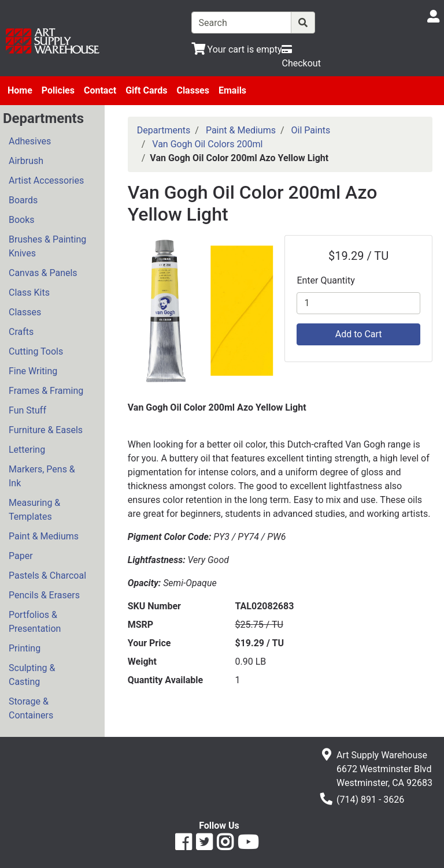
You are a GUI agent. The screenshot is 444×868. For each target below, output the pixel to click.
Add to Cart (359, 334)
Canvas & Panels (43, 273)
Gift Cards (146, 90)
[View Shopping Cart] (237, 49)
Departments (164, 130)
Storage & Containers (31, 708)
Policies (58, 90)
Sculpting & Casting (32, 675)
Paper (21, 556)
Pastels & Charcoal (47, 575)
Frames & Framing (46, 391)
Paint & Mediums (44, 536)
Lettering (27, 450)
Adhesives (30, 141)
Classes (193, 90)
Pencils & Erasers (44, 595)
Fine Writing (33, 371)
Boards (23, 200)
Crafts (21, 332)
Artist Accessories (46, 180)
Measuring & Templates (34, 510)
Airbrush (26, 161)
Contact (100, 90)
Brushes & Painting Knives (47, 246)
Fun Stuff (27, 410)
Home (20, 90)
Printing (25, 648)
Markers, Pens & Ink (42, 476)
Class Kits (29, 293)
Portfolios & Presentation (35, 622)
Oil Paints (311, 130)
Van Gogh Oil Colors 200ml (207, 144)
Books (22, 220)
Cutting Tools (36, 351)
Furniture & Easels (46, 430)
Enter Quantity (325, 280)
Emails (232, 90)
